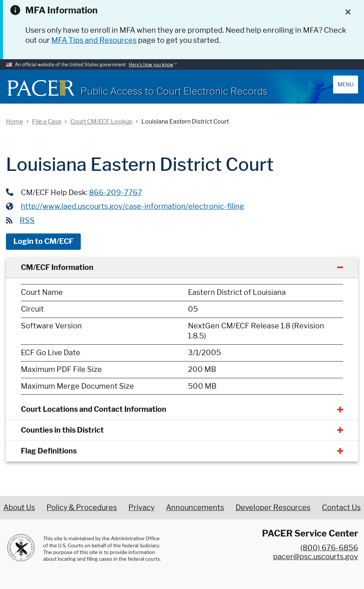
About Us (19, 507)
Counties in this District (62, 430)
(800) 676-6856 (329, 548)
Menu (346, 84)
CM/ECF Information (57, 267)
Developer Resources (273, 507)
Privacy (141, 507)
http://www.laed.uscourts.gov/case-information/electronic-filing (132, 206)
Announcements (195, 507)
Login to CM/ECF (43, 241)
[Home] (41, 88)
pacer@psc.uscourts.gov (316, 557)
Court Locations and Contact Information (94, 409)
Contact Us (341, 507)
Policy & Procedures (82, 507)
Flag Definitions (49, 451)
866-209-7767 (116, 192)
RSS (27, 220)
